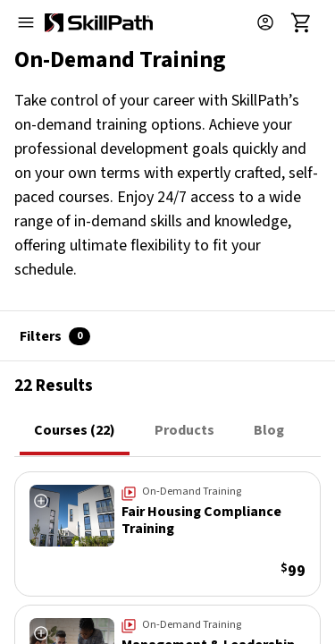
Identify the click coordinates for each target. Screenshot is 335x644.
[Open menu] (26, 22)
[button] (272, 22)
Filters (55, 336)
